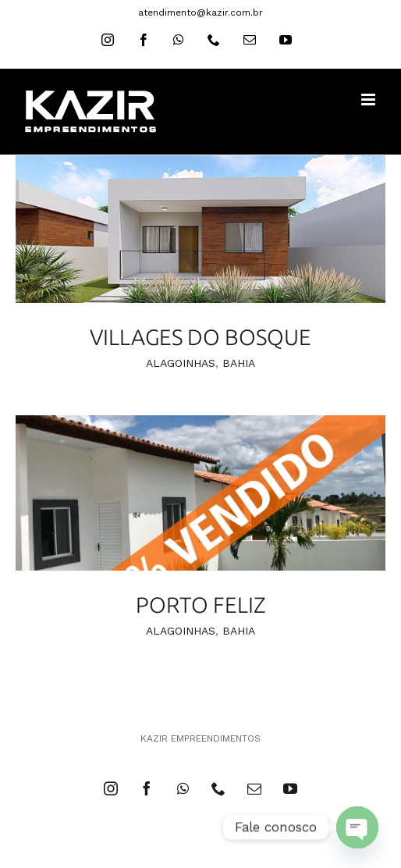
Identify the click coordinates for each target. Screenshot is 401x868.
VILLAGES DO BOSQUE (200, 337)
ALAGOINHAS (181, 363)
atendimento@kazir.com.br (200, 12)
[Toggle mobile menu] (369, 100)
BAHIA (239, 363)
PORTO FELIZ (201, 605)
